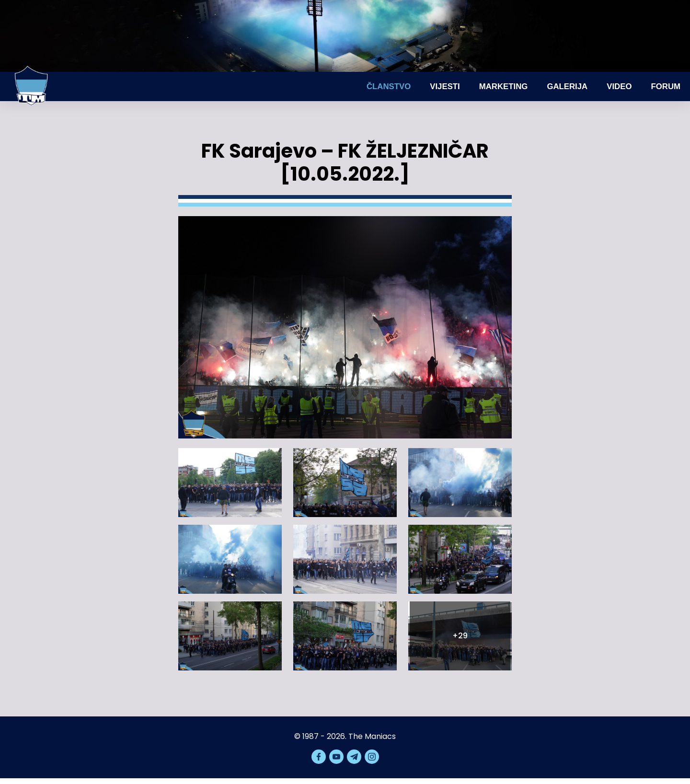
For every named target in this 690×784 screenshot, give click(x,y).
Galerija (567, 86)
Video (619, 86)
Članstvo (389, 86)
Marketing (504, 86)
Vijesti (445, 86)
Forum (666, 86)
